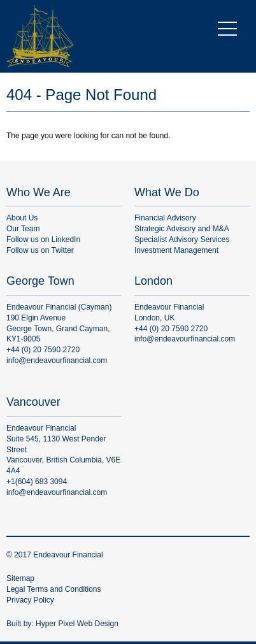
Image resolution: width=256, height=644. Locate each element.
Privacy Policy (30, 600)
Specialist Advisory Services (182, 240)
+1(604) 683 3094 (37, 482)
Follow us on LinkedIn (43, 240)
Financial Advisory (165, 218)
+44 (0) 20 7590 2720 (43, 350)
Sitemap (20, 578)
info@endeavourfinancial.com (57, 361)
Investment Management (176, 250)
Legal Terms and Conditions (54, 589)
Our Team (23, 229)
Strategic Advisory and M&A (182, 229)
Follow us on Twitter (40, 250)
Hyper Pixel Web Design (77, 624)
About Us (22, 218)
